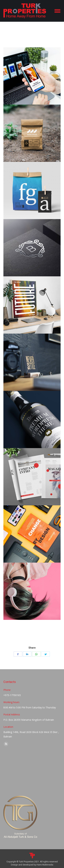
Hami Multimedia (45, 865)
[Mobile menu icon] (57, 11)
